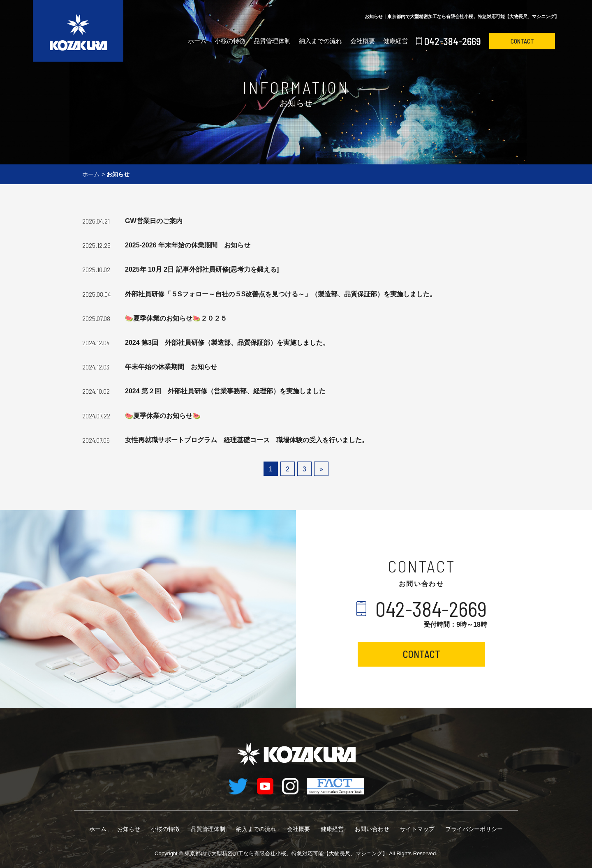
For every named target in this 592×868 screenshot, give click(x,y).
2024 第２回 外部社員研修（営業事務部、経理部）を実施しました (225, 391)
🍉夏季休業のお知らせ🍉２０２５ (176, 318)
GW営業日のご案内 (154, 221)
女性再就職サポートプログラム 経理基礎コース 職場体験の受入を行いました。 (247, 440)
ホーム (197, 41)
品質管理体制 (272, 41)
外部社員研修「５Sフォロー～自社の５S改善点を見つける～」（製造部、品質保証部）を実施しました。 (281, 294)
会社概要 (363, 41)
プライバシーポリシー (474, 829)
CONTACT (522, 41)
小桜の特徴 (230, 41)
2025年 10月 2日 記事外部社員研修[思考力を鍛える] (202, 269)
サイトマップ (417, 829)
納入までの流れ (320, 41)
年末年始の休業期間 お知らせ (171, 367)
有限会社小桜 (286, 853)
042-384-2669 (453, 41)
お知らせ (129, 829)
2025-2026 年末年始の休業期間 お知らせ (188, 245)
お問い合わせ (372, 829)
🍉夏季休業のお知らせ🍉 (163, 416)
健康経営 (395, 41)
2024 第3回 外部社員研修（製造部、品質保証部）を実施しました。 (227, 343)
